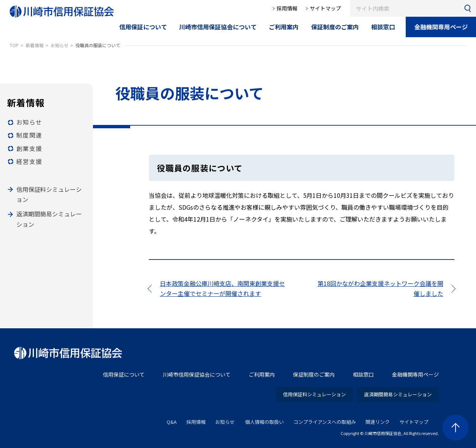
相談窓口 (363, 374)
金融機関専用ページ (441, 27)
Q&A (172, 422)
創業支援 (29, 148)
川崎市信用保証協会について (197, 374)
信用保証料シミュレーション (314, 394)
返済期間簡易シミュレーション (398, 394)
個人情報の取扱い (264, 422)
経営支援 (29, 161)
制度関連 (29, 135)
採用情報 (287, 8)
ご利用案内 (262, 374)
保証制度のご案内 (314, 374)
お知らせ (29, 122)
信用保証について (124, 374)
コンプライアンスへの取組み (325, 422)
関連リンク (378, 422)
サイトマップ (325, 8)
